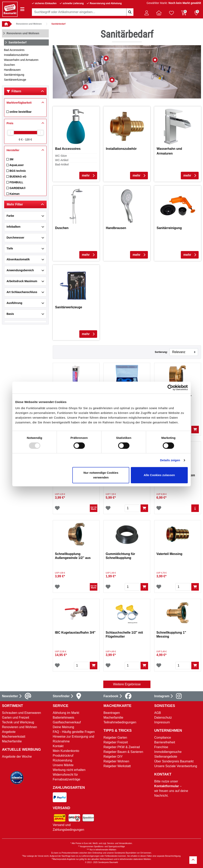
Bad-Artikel (62, 164)
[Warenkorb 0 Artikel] (184, 13)
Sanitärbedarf (58, 24)
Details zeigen (170, 460)
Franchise (161, 747)
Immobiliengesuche (168, 752)
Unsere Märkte (63, 765)
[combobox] (83, 12)
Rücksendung (62, 760)
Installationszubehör (16, 55)
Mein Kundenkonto (66, 751)
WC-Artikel (62, 160)
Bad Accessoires (14, 50)
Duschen (9, 65)
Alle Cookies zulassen (159, 475)
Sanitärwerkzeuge (15, 80)
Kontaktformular (167, 786)
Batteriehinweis (64, 718)
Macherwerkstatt (14, 737)
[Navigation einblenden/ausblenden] (22, 9)
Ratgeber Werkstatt (117, 766)
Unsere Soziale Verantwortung (176, 766)
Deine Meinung (63, 727)
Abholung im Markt (66, 713)
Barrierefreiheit (165, 742)
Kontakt (58, 746)
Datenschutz (163, 718)
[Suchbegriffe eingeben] (130, 12)
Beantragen (112, 713)
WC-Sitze (61, 156)
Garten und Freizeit (16, 718)
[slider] (11, 133)
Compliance (163, 738)
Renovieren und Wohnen (29, 24)
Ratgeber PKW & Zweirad (122, 747)
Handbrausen (12, 70)
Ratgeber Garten (115, 738)
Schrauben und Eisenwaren (22, 713)
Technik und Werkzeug (18, 722)
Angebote (9, 732)
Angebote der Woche (17, 757)
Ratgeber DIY (113, 757)
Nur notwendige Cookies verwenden (101, 475)
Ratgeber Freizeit (116, 742)
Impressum (162, 722)
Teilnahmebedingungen (120, 722)
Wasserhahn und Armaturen (21, 60)
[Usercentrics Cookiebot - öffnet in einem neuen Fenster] (170, 388)
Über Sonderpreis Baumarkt (174, 761)
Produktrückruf (63, 756)
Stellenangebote (166, 757)
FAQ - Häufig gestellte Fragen (74, 732)
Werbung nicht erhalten (69, 770)
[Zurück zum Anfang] (193, 860)
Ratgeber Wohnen (116, 761)
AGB (158, 713)
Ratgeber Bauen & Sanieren (123, 752)
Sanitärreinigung (14, 75)
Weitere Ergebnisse (127, 684)
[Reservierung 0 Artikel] (196, 13)
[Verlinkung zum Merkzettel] (171, 13)
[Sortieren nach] (184, 352)
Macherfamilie (12, 741)
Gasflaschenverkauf (67, 722)
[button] (147, 13)
